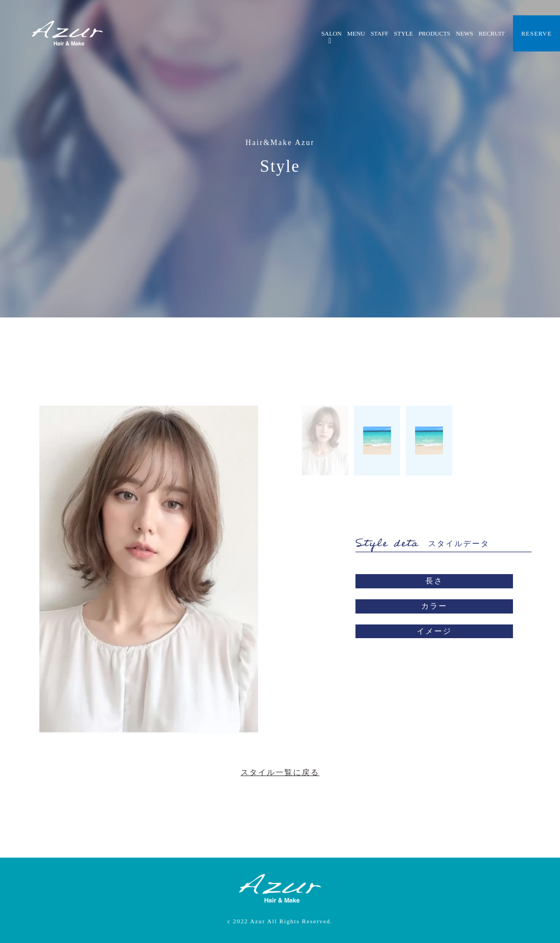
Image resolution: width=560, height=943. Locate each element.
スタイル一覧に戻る (280, 773)
